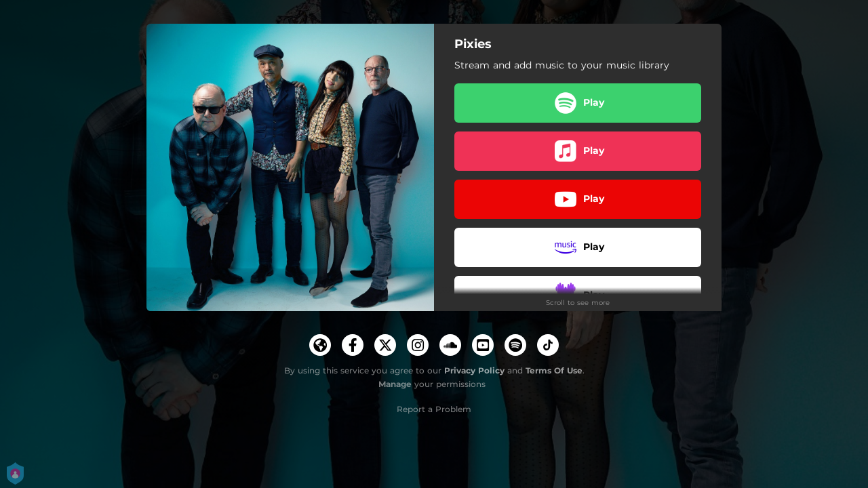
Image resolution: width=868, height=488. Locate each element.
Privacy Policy (474, 370)
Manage (395, 384)
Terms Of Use (554, 370)
